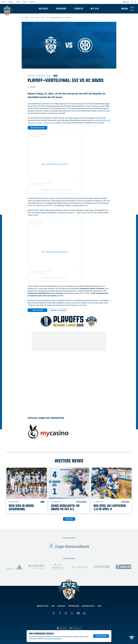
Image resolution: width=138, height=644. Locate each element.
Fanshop (11, 2)
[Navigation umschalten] (128, 9)
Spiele (18, 2)
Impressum (74, 606)
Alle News (69, 519)
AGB (99, 606)
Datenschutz (88, 606)
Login (126, 2)
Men (55, 76)
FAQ (53, 606)
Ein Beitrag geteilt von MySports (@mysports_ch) (54, 190)
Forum (25, 2)
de (132, 2)
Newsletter (43, 606)
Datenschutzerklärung (55, 639)
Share (32, 87)
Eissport (61, 9)
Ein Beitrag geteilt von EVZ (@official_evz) (54, 278)
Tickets (79, 9)
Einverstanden (101, 636)
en (135, 2)
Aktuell (44, 9)
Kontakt (32, 2)
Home (4, 2)
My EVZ (95, 9)
